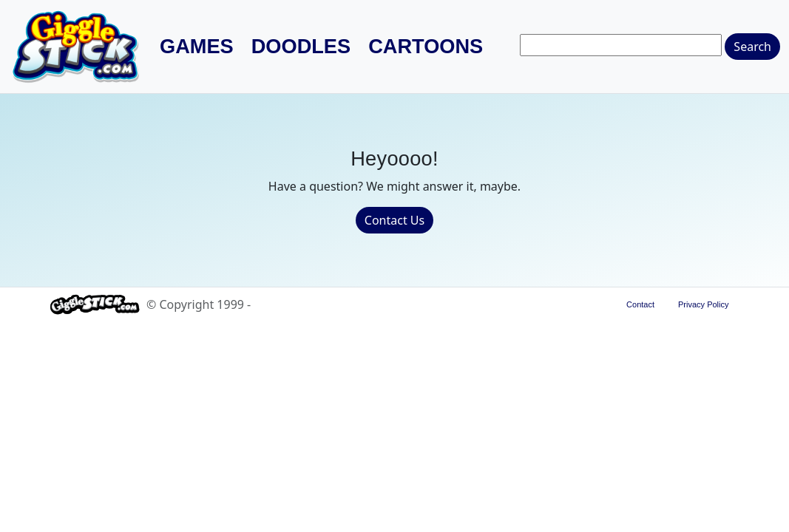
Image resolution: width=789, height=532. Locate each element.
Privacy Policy (703, 304)
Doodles (301, 47)
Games (197, 47)
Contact (640, 304)
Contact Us (394, 220)
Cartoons (426, 47)
